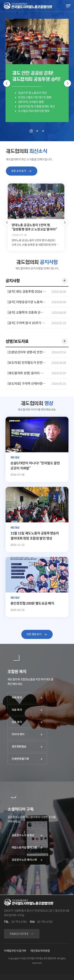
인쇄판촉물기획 (27, 759)
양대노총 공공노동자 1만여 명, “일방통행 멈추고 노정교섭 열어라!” (34, 227)
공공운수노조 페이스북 (27, 860)
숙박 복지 (27, 698)
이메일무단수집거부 (15, 951)
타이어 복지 (27, 734)
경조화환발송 (27, 747)
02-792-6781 (19, 922)
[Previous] (7, 83)
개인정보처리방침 (40, 951)
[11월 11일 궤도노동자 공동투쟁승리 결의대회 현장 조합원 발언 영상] (37, 519)
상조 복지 (27, 722)
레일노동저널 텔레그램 (27, 847)
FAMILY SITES (19, 934)
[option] (36, 217)
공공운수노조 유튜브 (27, 835)
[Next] (67, 83)
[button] (7, 222)
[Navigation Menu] (68, 6)
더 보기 (64, 280)
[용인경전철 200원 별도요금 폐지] (37, 587)
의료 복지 (27, 710)
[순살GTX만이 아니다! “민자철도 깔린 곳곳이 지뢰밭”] (37, 449)
